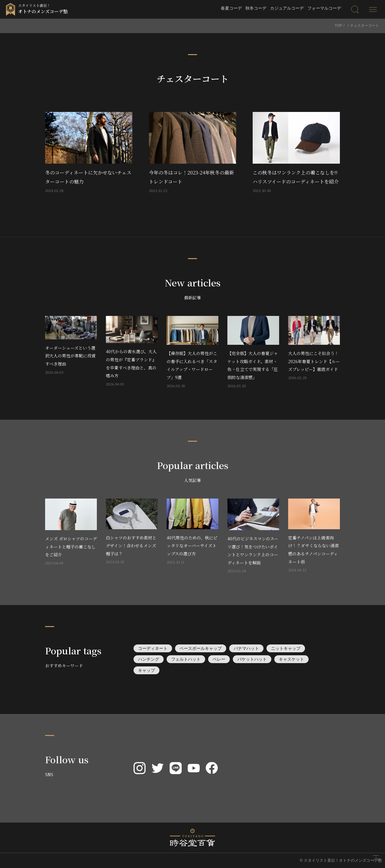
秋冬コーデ (256, 8)
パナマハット (246, 648)
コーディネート (153, 648)
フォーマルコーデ (324, 8)
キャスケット (291, 659)
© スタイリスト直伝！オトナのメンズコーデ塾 (341, 860)
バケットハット (252, 659)
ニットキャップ (286, 648)
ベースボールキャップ (201, 648)
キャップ (146, 670)
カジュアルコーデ (287, 8)
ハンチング (149, 659)
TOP (338, 26)
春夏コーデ (231, 8)
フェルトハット (186, 659)
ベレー (219, 659)
